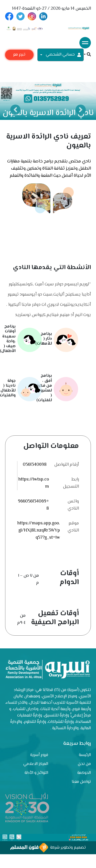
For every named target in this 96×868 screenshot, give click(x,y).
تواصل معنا (81, 782)
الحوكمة (84, 773)
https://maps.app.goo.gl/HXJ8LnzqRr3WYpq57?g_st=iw (39, 531)
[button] (87, 55)
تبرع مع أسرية (19, 56)
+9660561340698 (33, 505)
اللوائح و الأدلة (36, 773)
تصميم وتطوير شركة (48, 848)
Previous (15, 110)
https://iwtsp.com (34, 483)
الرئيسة (85, 755)
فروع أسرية (39, 755)
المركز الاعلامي (36, 764)
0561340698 (35, 465)
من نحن (84, 764)
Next (81, 110)
